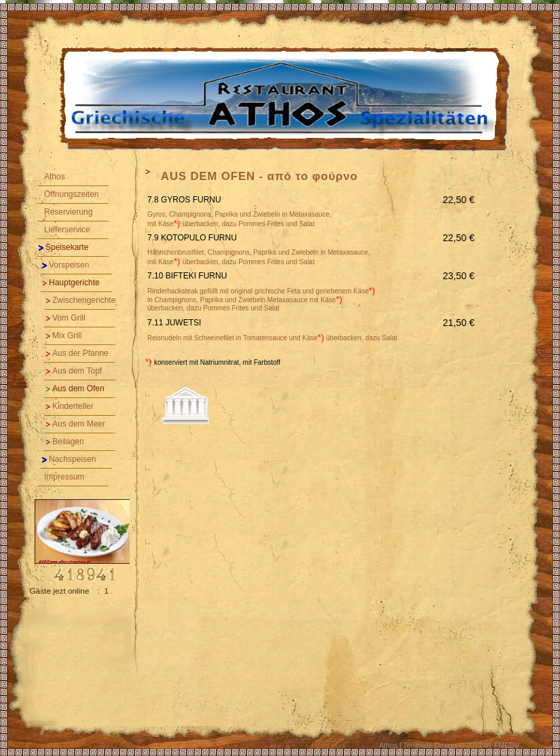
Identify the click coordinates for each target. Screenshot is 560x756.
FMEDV (507, 745)
